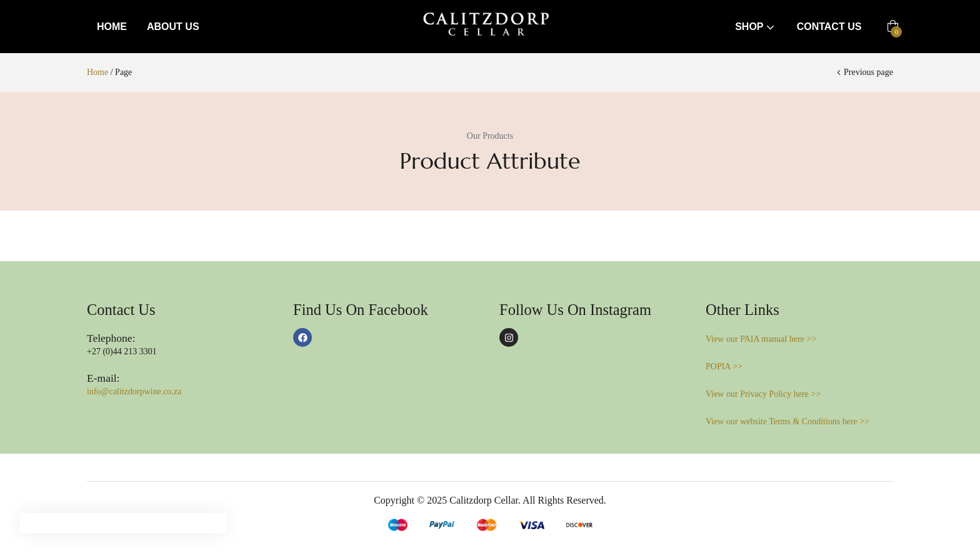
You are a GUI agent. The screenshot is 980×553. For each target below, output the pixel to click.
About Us (173, 27)
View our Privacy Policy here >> (763, 394)
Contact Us (829, 27)
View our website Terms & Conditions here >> (787, 421)
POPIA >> (724, 366)
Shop (756, 27)
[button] (893, 27)
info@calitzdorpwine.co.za (134, 391)
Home (112, 27)
